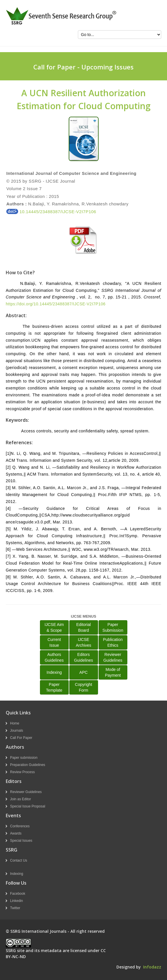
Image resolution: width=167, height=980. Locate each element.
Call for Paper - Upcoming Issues (83, 67)
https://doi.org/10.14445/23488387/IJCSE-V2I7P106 (56, 304)
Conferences (20, 826)
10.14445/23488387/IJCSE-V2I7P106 (51, 212)
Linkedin (17, 901)
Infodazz (152, 967)
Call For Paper (21, 738)
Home (15, 723)
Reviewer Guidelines (26, 792)
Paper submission (24, 758)
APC (83, 672)
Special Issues (21, 841)
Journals (17, 731)
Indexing (54, 672)
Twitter (15, 908)
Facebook (18, 894)
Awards (16, 833)
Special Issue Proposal (28, 806)
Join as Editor (21, 799)
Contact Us (19, 860)
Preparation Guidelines (28, 765)
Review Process (22, 772)
